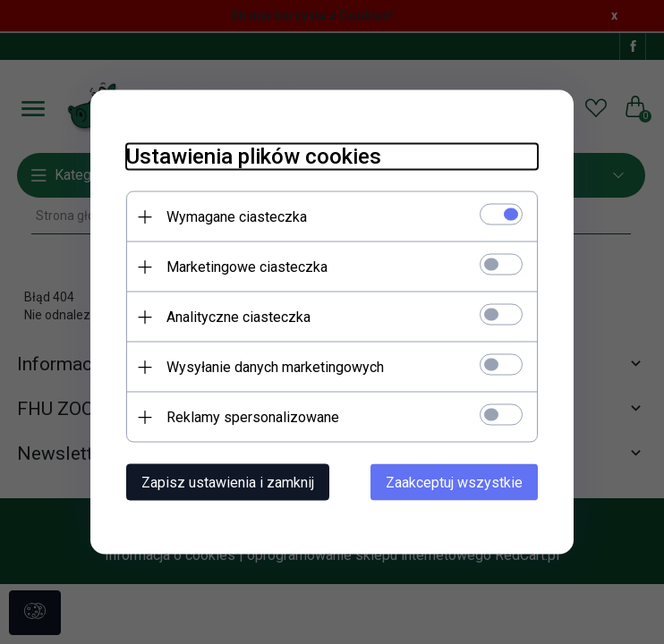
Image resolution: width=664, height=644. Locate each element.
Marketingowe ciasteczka (247, 267)
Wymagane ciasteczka (237, 217)
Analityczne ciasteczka (238, 317)
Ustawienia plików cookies (254, 157)
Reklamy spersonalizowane (253, 417)
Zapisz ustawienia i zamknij (228, 483)
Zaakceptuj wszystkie (454, 483)
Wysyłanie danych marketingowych (275, 367)
